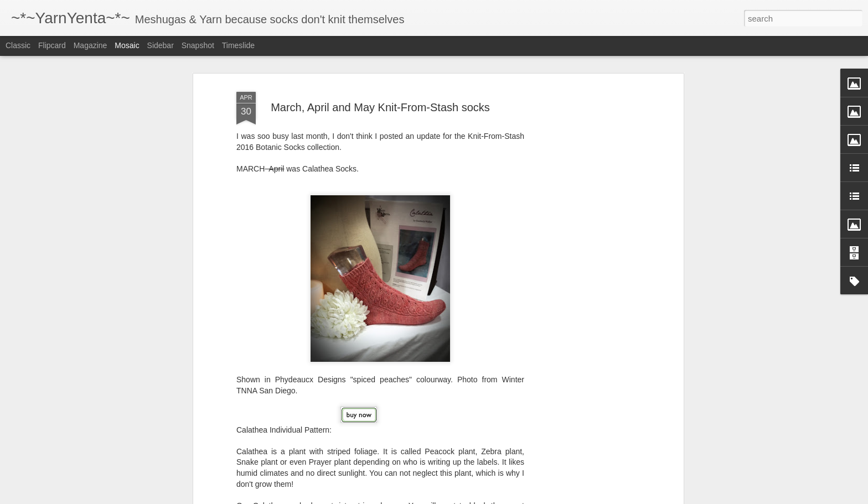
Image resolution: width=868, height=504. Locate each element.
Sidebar (161, 45)
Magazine (91, 45)
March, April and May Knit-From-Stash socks (380, 100)
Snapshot (198, 45)
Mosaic (127, 45)
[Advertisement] (585, 253)
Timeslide (238, 45)
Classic (18, 45)
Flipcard (52, 45)
